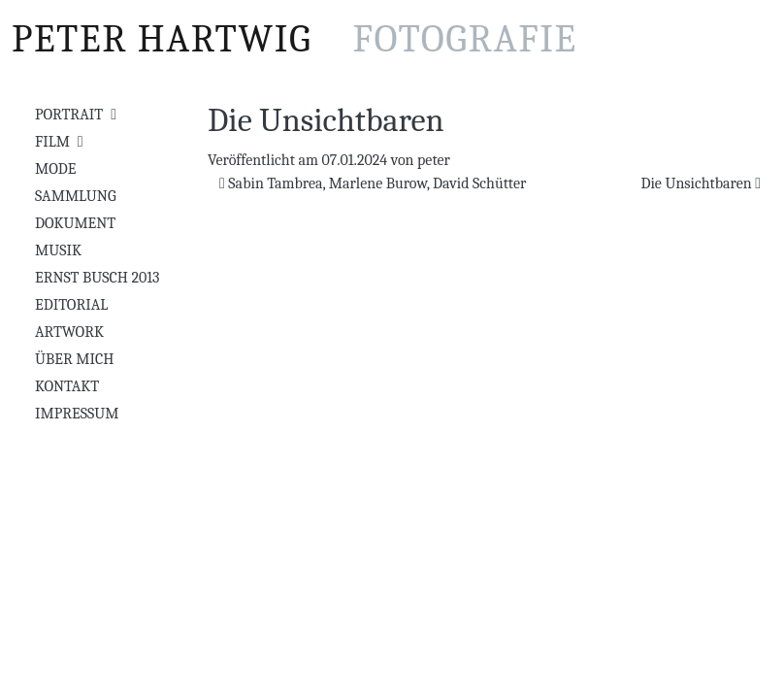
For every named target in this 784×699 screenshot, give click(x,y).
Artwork (69, 332)
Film (52, 142)
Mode (55, 169)
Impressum (77, 414)
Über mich (74, 359)
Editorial (71, 305)
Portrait (69, 115)
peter (434, 160)
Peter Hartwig (294, 39)
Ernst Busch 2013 (97, 278)
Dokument (75, 223)
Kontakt (67, 386)
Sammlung (76, 196)
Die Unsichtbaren (701, 183)
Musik (58, 250)
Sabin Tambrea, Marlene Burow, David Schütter (373, 183)
